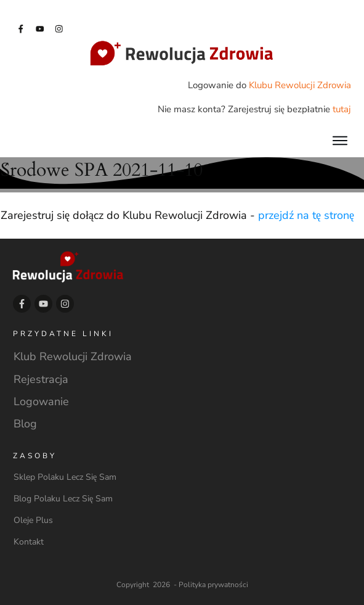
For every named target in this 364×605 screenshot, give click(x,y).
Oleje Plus (33, 520)
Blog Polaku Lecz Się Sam (63, 499)
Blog (25, 424)
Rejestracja (41, 379)
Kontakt (29, 542)
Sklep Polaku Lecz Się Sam (65, 477)
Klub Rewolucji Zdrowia (73, 356)
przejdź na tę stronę (306, 215)
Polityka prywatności (213, 585)
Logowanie (41, 401)
